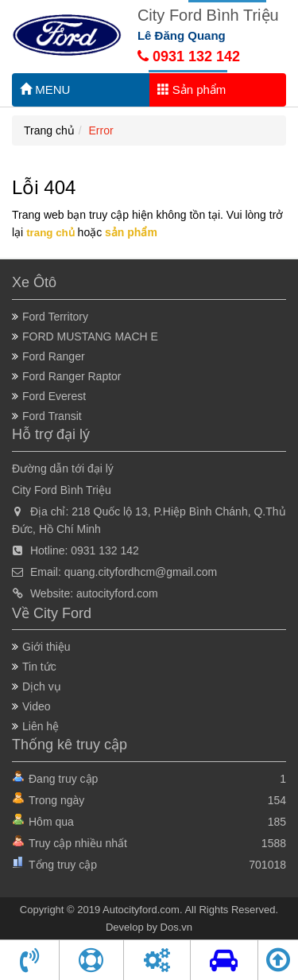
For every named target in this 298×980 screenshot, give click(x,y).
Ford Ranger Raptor (72, 376)
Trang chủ (49, 130)
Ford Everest (54, 396)
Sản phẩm (192, 89)
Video (37, 706)
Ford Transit (52, 416)
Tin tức (39, 667)
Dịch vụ (42, 686)
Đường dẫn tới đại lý (63, 469)
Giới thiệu (46, 647)
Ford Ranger (54, 356)
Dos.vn (176, 927)
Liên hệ (41, 726)
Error (101, 130)
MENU (45, 89)
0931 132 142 (189, 56)
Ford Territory (55, 317)
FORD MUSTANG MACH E (90, 336)
